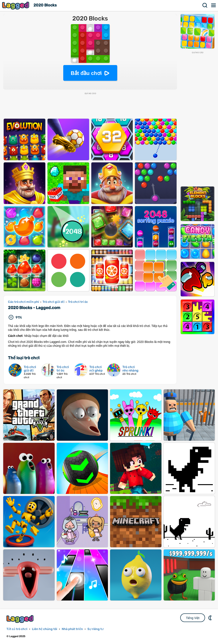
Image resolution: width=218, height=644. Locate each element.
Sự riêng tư (96, 629)
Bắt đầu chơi (86, 73)
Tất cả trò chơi (17, 629)
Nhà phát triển (72, 629)
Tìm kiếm (205, 5)
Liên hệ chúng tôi (45, 629)
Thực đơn (214, 5)
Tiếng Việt (193, 618)
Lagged (16, 5)
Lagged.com (21, 619)
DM (210, 618)
